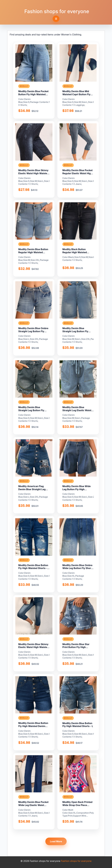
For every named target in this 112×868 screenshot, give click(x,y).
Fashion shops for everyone (57, 11)
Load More (56, 841)
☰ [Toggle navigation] (56, 19)
